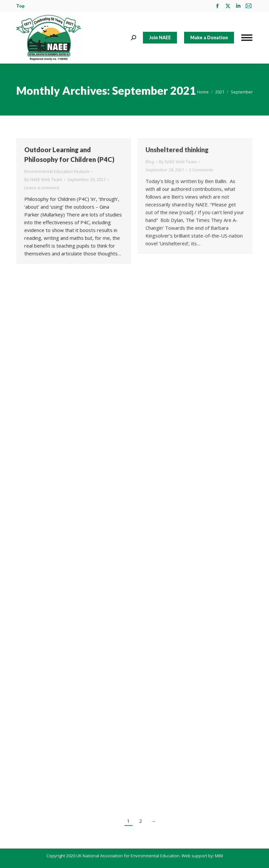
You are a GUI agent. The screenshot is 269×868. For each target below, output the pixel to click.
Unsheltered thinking (177, 150)
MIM (219, 856)
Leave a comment (42, 188)
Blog (150, 162)
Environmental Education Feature (57, 171)
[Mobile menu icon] (247, 38)
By (43, 179)
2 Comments (201, 170)
